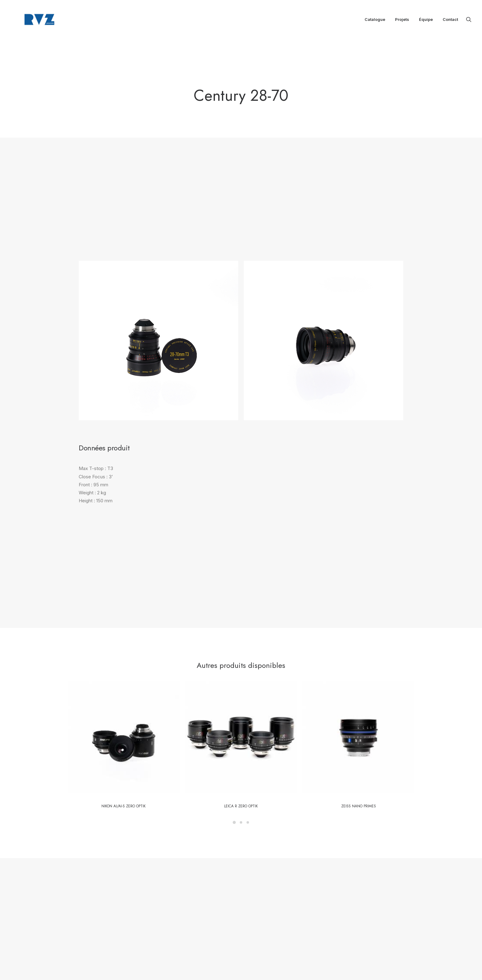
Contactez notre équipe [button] (202, 745)
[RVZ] (33, 21)
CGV (203, 899)
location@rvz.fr (287, 888)
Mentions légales (214, 891)
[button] (469, 21)
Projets (402, 21)
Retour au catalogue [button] (284, 745)
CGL (216, 899)
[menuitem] (375, 21)
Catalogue (375, 21)
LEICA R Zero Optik (241, 626)
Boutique (206, 875)
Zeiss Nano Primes (359, 626)
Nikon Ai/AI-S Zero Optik (124, 626)
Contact (450, 21)
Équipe (426, 21)
